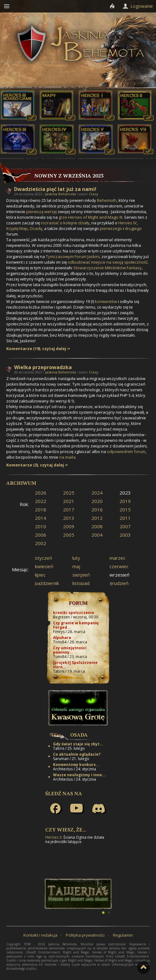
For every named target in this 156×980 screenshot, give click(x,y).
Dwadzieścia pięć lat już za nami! (55, 189)
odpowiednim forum (126, 451)
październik (47, 583)
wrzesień (119, 575)
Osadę (36, 228)
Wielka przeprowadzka (43, 367)
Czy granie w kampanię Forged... (76, 625)
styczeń (44, 558)
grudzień (119, 583)
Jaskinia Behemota (61, 194)
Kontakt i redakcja (40, 935)
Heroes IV (127, 223)
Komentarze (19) (23, 349)
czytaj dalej (54, 349)
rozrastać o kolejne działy (65, 223)
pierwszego (111, 228)
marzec (117, 558)
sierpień (81, 575)
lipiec (40, 575)
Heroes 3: (54, 837)
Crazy (94, 194)
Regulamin (123, 935)
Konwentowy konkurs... (76, 765)
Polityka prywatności (85, 935)
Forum (78, 603)
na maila (67, 457)
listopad (81, 583)
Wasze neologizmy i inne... (79, 775)
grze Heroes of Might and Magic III (90, 217)
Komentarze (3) (22, 465)
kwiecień (44, 566)
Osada (79, 735)
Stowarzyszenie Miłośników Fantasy (107, 268)
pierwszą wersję (41, 212)
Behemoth (107, 200)
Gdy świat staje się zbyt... (78, 744)
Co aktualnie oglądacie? (77, 754)
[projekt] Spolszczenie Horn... (75, 665)
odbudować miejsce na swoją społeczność (108, 262)
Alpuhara (62, 638)
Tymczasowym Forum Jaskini (73, 256)
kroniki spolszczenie (74, 613)
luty (76, 558)
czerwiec (119, 566)
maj (76, 566)
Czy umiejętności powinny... (70, 650)
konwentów (106, 301)
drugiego (133, 228)
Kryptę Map (17, 228)
